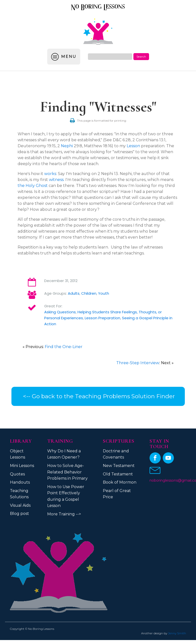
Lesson (133, 146)
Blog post (20, 514)
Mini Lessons (22, 466)
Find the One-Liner (64, 347)
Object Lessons (18, 454)
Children (89, 293)
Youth (104, 293)
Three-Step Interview (138, 363)
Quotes (17, 474)
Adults (74, 293)
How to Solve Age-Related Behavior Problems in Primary (67, 472)
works (50, 174)
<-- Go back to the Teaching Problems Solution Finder (98, 396)
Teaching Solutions (19, 494)
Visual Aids (20, 505)
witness (56, 180)
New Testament (119, 466)
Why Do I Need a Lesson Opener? (64, 454)
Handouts (20, 482)
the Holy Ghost (33, 186)
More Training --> (64, 514)
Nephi (67, 146)
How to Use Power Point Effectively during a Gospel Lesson (66, 496)
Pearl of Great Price (117, 494)
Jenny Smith (177, 633)
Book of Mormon (120, 482)
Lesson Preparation (102, 318)
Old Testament (118, 474)
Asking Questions (60, 312)
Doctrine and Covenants (116, 454)
